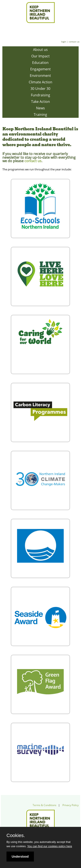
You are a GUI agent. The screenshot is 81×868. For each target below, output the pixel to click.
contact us (74, 42)
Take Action (40, 102)
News (40, 108)
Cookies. (16, 836)
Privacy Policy (71, 805)
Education (40, 63)
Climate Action (40, 82)
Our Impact (40, 56)
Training (40, 115)
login (64, 42)
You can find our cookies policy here (50, 846)
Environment (40, 76)
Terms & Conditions (44, 805)
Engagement (40, 69)
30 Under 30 (40, 89)
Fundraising (40, 95)
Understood (20, 857)
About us (40, 50)
